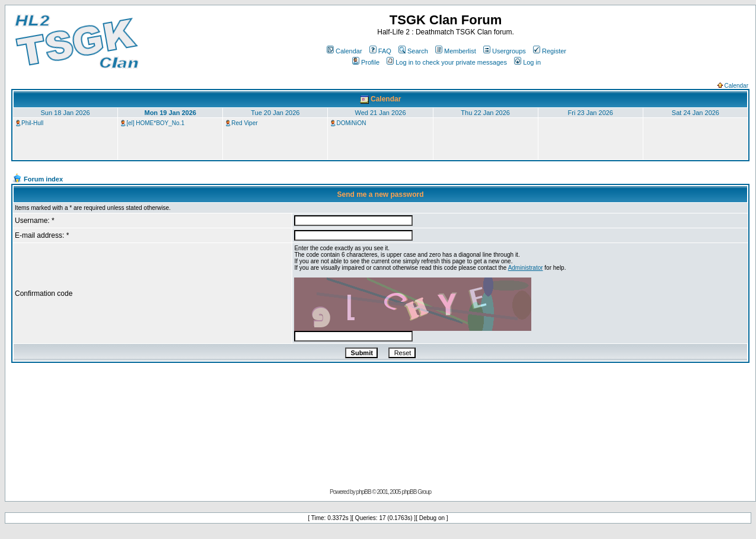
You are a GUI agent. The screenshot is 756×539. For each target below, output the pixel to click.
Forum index (43, 179)
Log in (527, 62)
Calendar (344, 51)
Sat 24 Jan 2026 (696, 113)
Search (413, 51)
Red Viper (244, 123)
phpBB (364, 492)
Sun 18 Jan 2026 (65, 113)
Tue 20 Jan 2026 (275, 113)
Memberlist (456, 51)
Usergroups (505, 51)
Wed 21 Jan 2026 (380, 113)
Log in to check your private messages (447, 62)
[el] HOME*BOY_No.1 (155, 123)
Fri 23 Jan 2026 (591, 113)
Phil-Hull (32, 123)
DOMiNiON (351, 123)
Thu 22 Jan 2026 (485, 113)
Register (550, 51)
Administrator (526, 268)
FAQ (380, 51)
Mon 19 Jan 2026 (170, 113)
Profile (366, 62)
